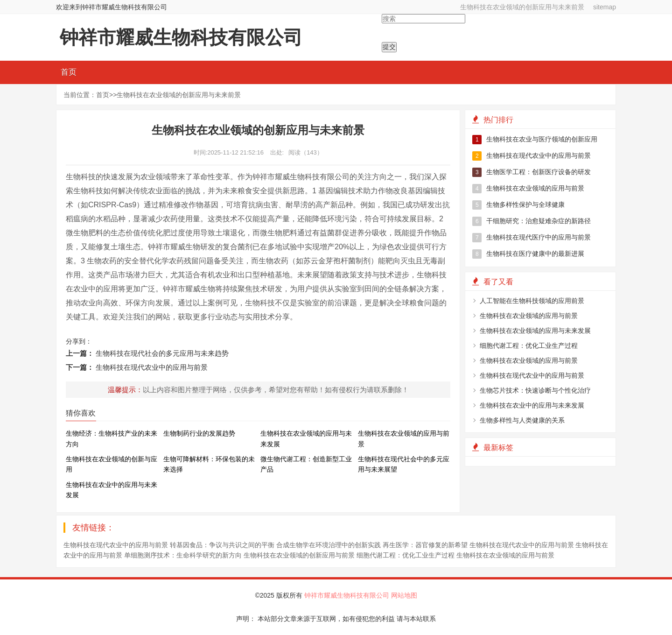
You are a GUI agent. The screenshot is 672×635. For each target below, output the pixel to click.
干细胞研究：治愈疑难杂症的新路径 (532, 221)
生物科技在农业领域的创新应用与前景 (299, 555)
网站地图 (404, 595)
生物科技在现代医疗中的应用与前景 (532, 238)
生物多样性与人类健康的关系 (522, 420)
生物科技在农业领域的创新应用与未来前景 (522, 7)
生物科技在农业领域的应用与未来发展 (535, 331)
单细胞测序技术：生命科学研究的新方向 (183, 555)
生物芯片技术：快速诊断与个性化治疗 (535, 390)
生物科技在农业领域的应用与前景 (528, 189)
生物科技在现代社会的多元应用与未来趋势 (162, 353)
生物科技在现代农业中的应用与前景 (152, 367)
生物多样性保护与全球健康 (518, 205)
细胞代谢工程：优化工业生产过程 (529, 346)
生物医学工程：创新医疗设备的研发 (532, 172)
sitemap (605, 7)
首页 (69, 72)
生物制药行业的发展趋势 (199, 433)
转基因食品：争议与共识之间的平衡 (222, 545)
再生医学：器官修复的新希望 (425, 545)
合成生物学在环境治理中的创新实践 (329, 545)
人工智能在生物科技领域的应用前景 (532, 301)
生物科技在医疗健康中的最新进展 (528, 254)
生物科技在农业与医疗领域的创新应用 (535, 140)
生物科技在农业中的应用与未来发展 (532, 405)
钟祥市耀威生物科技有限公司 (348, 595)
